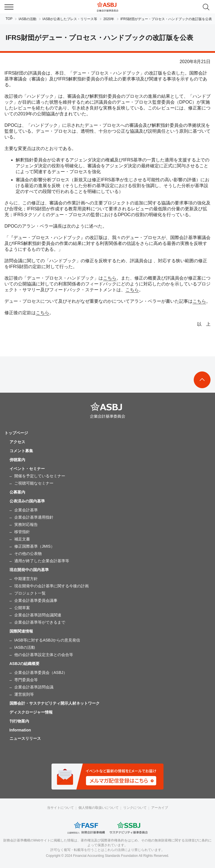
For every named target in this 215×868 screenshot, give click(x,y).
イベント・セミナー (27, 469)
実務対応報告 (26, 524)
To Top (202, 380)
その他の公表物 (28, 554)
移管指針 (22, 532)
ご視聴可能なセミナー (34, 483)
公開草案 (22, 608)
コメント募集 (21, 451)
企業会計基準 (26, 510)
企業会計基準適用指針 (34, 517)
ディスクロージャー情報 (31, 712)
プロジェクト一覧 (30, 593)
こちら (110, 278)
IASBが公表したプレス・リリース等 (70, 19)
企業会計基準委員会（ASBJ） (41, 673)
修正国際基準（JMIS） (34, 546)
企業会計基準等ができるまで (40, 622)
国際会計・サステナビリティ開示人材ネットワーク (55, 703)
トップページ (16, 433)
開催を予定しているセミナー (40, 476)
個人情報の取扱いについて (99, 808)
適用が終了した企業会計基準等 (42, 561)
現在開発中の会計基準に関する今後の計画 (52, 586)
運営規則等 (24, 694)
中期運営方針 (26, 579)
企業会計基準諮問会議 (34, 687)
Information (20, 730)
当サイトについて (60, 808)
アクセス (17, 442)
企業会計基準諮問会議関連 (38, 615)
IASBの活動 (27, 19)
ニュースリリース (25, 738)
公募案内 (17, 492)
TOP (9, 19)
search (206, 7)
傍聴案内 (17, 460)
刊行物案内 (19, 721)
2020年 (109, 19)
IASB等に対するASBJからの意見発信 (47, 640)
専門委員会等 (26, 680)
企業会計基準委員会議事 (36, 600)
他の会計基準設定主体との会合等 (44, 655)
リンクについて (135, 808)
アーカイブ (160, 808)
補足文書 (22, 539)
